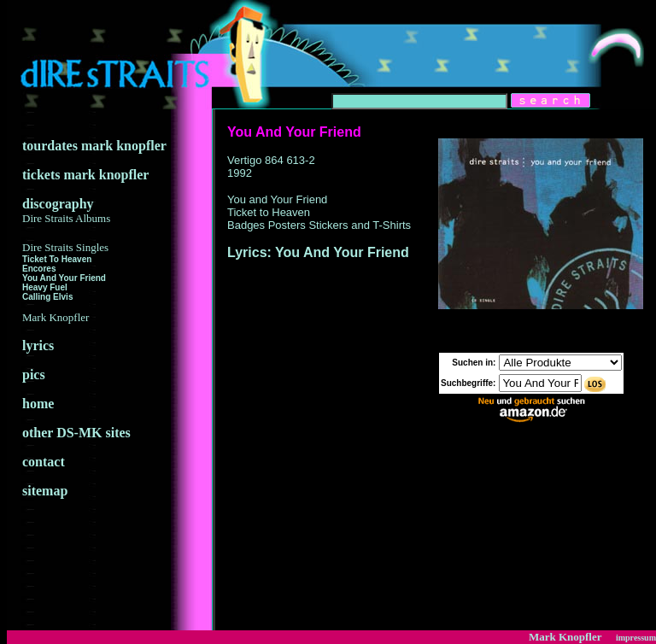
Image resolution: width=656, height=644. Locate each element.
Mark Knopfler (565, 637)
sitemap (45, 491)
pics (34, 375)
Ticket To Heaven (57, 259)
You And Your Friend (64, 278)
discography (66, 211)
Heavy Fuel (45, 287)
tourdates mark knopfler (94, 146)
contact (44, 462)
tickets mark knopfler (85, 175)
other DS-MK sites (76, 433)
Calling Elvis (47, 297)
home (38, 404)
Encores (39, 269)
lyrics (38, 345)
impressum (636, 638)
